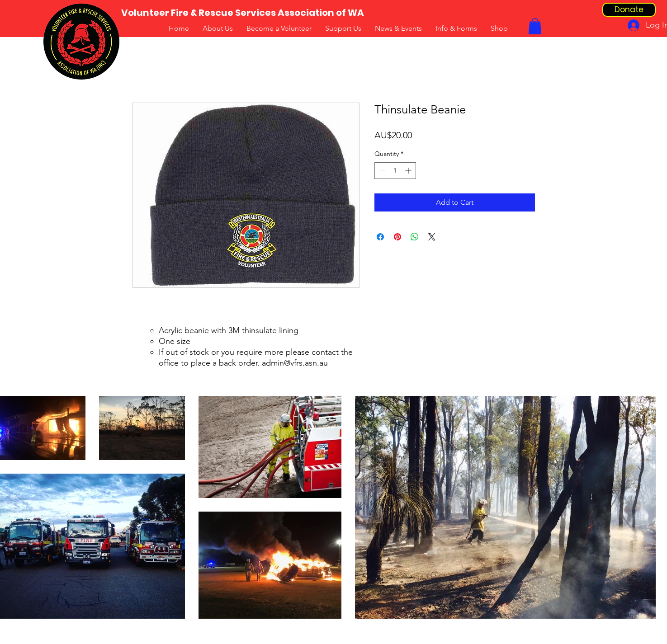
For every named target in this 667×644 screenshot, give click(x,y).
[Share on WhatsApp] (415, 237)
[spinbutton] (395, 171)
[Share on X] (432, 237)
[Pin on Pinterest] (397, 237)
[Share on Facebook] (380, 237)
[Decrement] (381, 171)
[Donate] (629, 10)
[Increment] (409, 171)
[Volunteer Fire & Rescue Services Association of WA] (243, 13)
